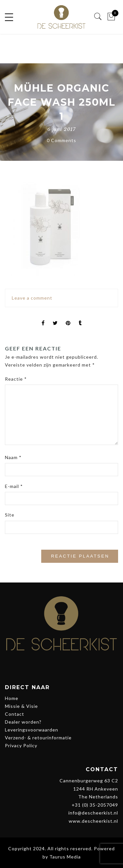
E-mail (14, 486)
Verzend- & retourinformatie (38, 738)
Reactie (16, 379)
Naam (13, 457)
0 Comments (61, 140)
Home (12, 698)
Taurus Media (65, 857)
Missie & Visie (21, 706)
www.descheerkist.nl (93, 821)
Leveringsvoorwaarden (32, 730)
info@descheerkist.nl (93, 813)
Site (10, 515)
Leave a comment (32, 298)
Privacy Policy (21, 745)
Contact (15, 714)
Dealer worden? (23, 722)
